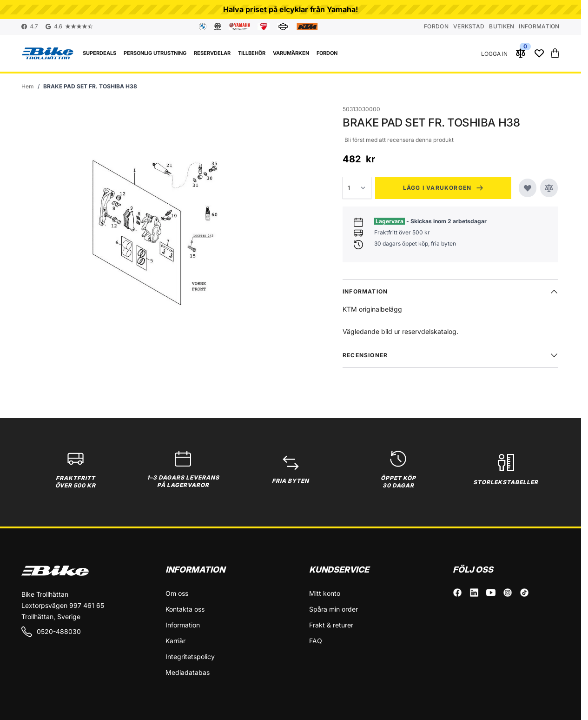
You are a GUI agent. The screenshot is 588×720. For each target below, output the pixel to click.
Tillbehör (252, 53)
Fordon (436, 26)
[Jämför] (549, 188)
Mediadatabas (188, 672)
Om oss (177, 593)
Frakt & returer (331, 625)
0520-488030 (51, 632)
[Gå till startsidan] (28, 87)
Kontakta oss (185, 609)
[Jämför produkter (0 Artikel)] (521, 53)
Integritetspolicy (190, 657)
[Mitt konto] (494, 53)
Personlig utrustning (155, 53)
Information (539, 26)
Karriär (175, 641)
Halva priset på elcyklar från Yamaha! (291, 9)
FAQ (316, 641)
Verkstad (469, 26)
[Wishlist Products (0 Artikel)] (539, 53)
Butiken (502, 26)
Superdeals (99, 53)
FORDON (327, 53)
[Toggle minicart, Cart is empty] (555, 53)
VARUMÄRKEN (291, 53)
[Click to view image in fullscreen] (156, 233)
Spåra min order (334, 609)
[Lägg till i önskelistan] (528, 188)
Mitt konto (325, 593)
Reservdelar (212, 53)
